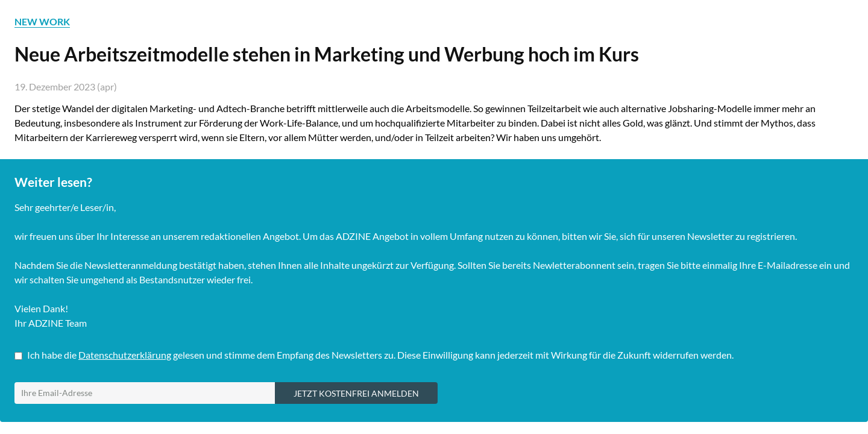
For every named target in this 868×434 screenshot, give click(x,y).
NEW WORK (42, 21)
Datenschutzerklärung (125, 355)
